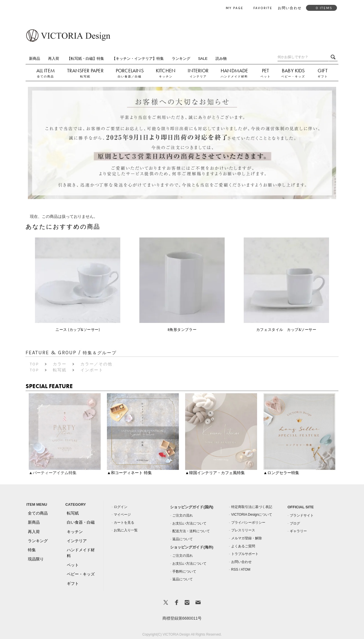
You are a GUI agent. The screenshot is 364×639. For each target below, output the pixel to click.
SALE (203, 59)
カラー (60, 364)
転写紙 (85, 76)
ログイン (121, 507)
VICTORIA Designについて (252, 515)
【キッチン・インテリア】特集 (138, 59)
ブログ (295, 523)
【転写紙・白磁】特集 (86, 59)
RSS (235, 570)
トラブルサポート (245, 554)
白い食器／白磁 (130, 76)
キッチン (166, 76)
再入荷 (54, 59)
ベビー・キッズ (293, 76)
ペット (266, 76)
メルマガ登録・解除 (247, 538)
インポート (92, 370)
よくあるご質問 (243, 546)
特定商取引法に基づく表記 (252, 507)
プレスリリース (243, 530)
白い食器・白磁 (81, 522)
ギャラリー (298, 531)
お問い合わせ (241, 562)
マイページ (122, 515)
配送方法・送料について (191, 531)
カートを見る (124, 523)
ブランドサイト (302, 515)
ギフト (323, 76)
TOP (34, 364)
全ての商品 (45, 76)
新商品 (35, 59)
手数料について (184, 572)
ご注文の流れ (183, 515)
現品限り (36, 559)
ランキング (181, 59)
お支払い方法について (189, 523)
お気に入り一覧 (126, 530)
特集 (32, 550)
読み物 (221, 59)
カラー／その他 (96, 364)
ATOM (246, 570)
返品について (183, 539)
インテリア (198, 76)
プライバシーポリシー (248, 523)
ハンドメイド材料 (234, 76)
